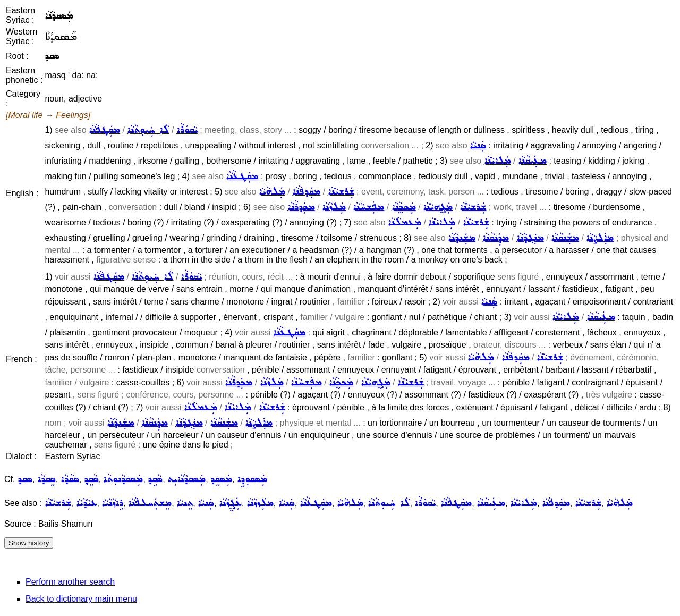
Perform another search (70, 582)
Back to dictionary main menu (81, 599)
